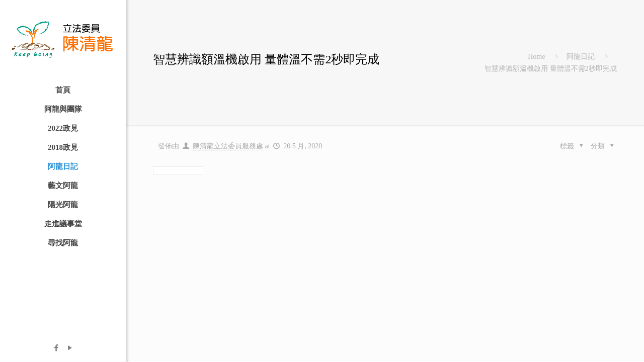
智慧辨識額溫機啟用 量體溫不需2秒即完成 (551, 69)
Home (536, 57)
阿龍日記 (581, 57)
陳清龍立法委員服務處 (228, 146)
